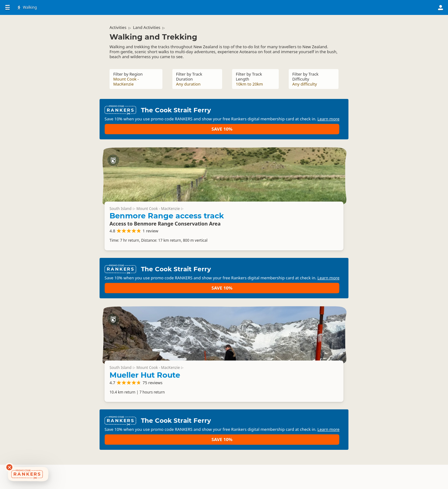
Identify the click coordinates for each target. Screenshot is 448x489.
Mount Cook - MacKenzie (306, 173)
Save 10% (325, 115)
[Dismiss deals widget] (9, 467)
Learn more (234, 120)
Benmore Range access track (289, 184)
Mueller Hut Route (292, 364)
